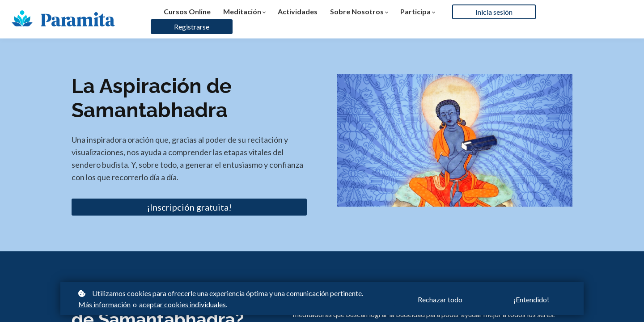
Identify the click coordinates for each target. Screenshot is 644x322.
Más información (104, 304)
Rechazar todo (440, 299)
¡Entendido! (531, 299)
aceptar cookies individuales (182, 304)
